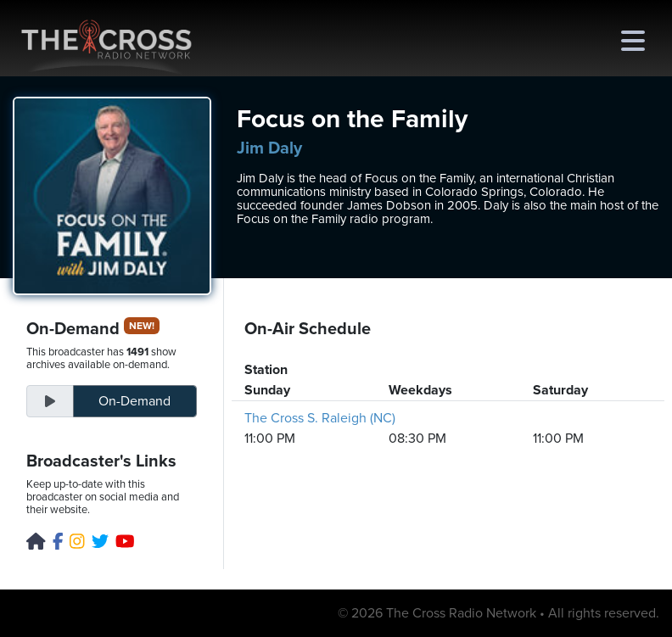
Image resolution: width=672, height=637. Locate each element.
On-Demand (134, 401)
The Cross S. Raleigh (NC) (320, 418)
